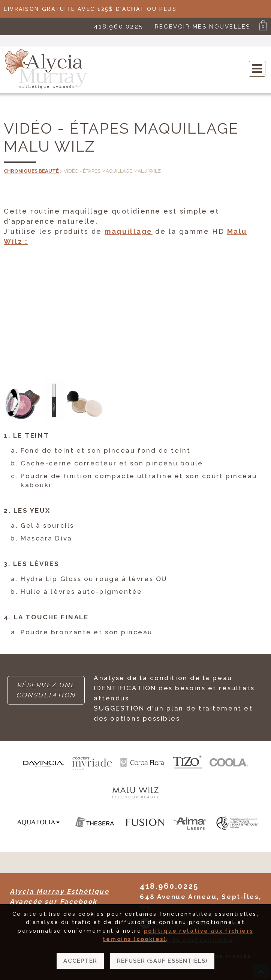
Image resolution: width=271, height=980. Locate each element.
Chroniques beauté (31, 171)
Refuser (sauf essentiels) (162, 961)
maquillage (129, 231)
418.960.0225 (119, 26)
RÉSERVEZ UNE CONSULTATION (46, 690)
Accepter (80, 961)
